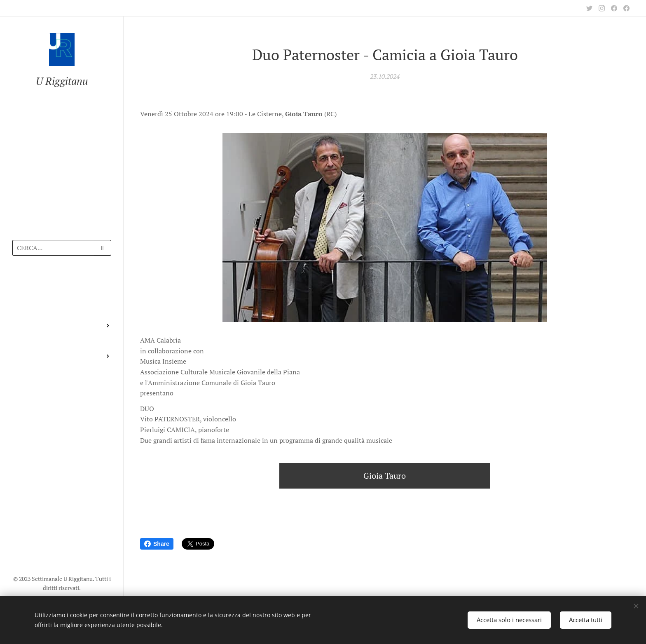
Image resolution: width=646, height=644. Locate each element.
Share (157, 544)
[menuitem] (62, 286)
